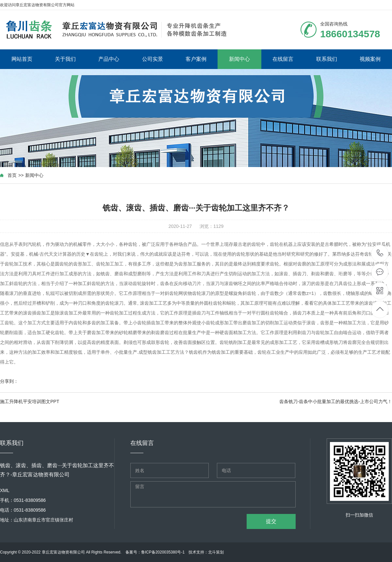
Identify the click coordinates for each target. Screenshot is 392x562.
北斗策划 (216, 552)
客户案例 (196, 59)
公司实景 (153, 59)
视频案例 (370, 59)
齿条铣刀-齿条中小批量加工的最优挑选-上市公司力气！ (336, 401)
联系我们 (327, 59)
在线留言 (283, 59)
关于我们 (65, 59)
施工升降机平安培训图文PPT (30, 401)
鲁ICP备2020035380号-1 (163, 552)
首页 (12, 175)
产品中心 (109, 59)
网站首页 (22, 59)
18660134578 (380, 253)
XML (5, 490)
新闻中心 (239, 59)
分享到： (9, 381)
